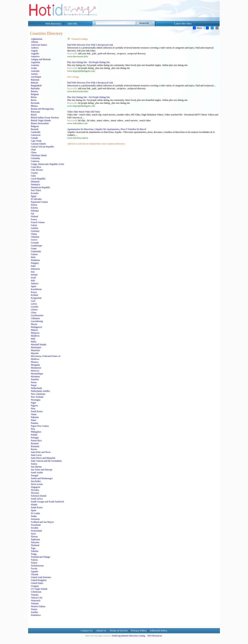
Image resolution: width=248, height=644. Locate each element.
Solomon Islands (39, 496)
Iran (33, 272)
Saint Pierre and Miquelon (43, 458)
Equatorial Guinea (39, 202)
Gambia (34, 228)
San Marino (36, 467)
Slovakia (35, 490)
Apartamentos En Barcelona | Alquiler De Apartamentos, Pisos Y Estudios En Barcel (107, 129)
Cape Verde (36, 141)
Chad (33, 150)
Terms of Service (119, 631)
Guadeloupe (36, 246)
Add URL (72, 24)
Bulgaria (35, 126)
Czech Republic (38, 179)
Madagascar (36, 327)
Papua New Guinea (40, 426)
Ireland (34, 275)
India (33, 266)
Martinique (36, 347)
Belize (34, 97)
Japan (33, 286)
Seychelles (36, 481)
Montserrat (36, 368)
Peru (33, 429)
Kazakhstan (36, 289)
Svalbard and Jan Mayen (42, 522)
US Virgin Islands (39, 589)
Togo (33, 548)
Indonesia (35, 269)
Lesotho (35, 307)
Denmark (35, 182)
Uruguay (35, 586)
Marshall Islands (39, 345)
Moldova (35, 359)
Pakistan (35, 417)
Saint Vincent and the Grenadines (46, 461)
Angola (34, 51)
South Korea (37, 507)
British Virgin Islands (41, 120)
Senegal (34, 475)
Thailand (35, 545)
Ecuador (35, 193)
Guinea (34, 254)
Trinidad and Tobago (40, 557)
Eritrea (34, 205)
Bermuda (35, 103)
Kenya (34, 292)
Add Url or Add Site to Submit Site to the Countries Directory (96, 144)
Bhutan (34, 106)
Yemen (34, 609)
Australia (35, 71)
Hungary (35, 263)
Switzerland (36, 531)
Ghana (34, 234)
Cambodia (36, 132)
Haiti (33, 257)
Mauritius (35, 350)
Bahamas (35, 80)
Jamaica (35, 283)
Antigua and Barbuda (41, 59)
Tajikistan (35, 539)
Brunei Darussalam (40, 123)
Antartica (35, 56)
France (34, 219)
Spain (33, 510)
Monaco (35, 362)
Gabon (34, 225)
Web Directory (53, 24)
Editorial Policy (159, 631)
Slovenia (35, 493)
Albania (34, 42)
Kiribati (34, 295)
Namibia (35, 379)
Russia (34, 449)
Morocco (35, 371)
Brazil (34, 115)
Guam (34, 248)
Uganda (34, 571)
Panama (34, 423)
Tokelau (34, 551)
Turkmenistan (37, 566)
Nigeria (34, 406)
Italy (33, 280)
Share (197, 28)
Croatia (34, 173)
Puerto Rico (36, 441)
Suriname (35, 519)
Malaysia (35, 333)
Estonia (34, 208)
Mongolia (35, 365)
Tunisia (34, 560)
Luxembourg (37, 321)
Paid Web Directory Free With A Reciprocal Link (90, 45)
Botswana (35, 112)
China (34, 152)
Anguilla (35, 54)
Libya (34, 312)
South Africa (37, 499)
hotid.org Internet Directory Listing (128, 636)
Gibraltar (35, 237)
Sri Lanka (35, 513)
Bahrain (34, 83)
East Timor (36, 190)
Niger (33, 403)
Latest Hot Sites (183, 24)
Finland (34, 216)
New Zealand (37, 397)
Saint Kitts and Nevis (41, 452)
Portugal (35, 438)
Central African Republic (43, 147)
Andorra (35, 48)
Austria (34, 74)
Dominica (35, 184)
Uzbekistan (36, 592)
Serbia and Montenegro (42, 478)
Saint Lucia (36, 455)
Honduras (35, 260)
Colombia (35, 158)
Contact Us (87, 631)
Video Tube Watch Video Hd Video (84, 112)
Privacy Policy (139, 631)
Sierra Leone (37, 484)
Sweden (34, 528)
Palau (33, 420)
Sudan (34, 516)
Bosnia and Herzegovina (42, 109)
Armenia (35, 65)
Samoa (34, 464)
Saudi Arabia (37, 473)
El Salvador (36, 199)
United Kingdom (39, 580)
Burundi (35, 129)
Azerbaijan (36, 77)
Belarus (34, 91)
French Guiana (38, 222)
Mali (33, 339)
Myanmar (35, 377)
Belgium (35, 94)
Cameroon (36, 135)
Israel (33, 278)
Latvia (34, 304)
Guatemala (36, 251)
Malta (34, 342)
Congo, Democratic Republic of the (47, 164)
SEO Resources (155, 636)
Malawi (34, 330)
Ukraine (35, 574)
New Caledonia (38, 394)
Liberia (34, 310)
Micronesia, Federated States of (46, 356)
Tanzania (35, 542)
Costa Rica (36, 167)
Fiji (32, 214)
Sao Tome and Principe (42, 470)
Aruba (34, 68)
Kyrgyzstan (36, 298)
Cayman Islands (38, 144)
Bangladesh (36, 86)
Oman (34, 414)
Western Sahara (38, 606)
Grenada (35, 243)
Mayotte (35, 353)
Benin (34, 100)
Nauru (34, 382)
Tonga (34, 554)
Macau (34, 324)
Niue (33, 409)
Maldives (35, 336)
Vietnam (35, 603)
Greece (34, 240)
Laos (33, 301)
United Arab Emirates (41, 577)
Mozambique (37, 374)
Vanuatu (35, 595)
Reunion (35, 443)
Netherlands (36, 388)
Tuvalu (34, 569)
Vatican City (37, 598)
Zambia (34, 612)
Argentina (35, 62)
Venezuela (36, 601)
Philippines (36, 432)
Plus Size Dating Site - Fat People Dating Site (89, 62)
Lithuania (35, 318)
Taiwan (34, 537)
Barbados (35, 88)
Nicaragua (36, 400)
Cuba (33, 176)
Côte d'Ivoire (37, 170)
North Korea (37, 411)
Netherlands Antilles (40, 391)
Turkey (34, 563)
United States (37, 583)
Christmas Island (39, 155)
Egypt (34, 196)
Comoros (35, 161)
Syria (33, 534)
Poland (34, 435)
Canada (34, 138)
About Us (101, 631)
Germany (35, 231)
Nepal (34, 385)
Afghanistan (37, 39)
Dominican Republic (40, 187)
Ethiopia (35, 211)
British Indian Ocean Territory (45, 118)
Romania (35, 446)
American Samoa (39, 45)
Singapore (36, 487)
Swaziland (36, 525)
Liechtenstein (37, 315)
